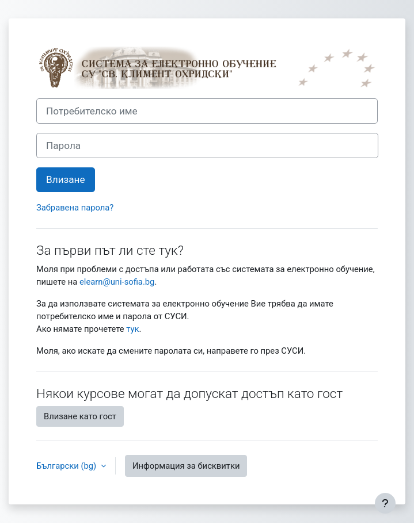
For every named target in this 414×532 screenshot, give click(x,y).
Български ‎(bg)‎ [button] (67, 466)
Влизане (66, 179)
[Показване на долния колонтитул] (385, 503)
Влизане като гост (80, 416)
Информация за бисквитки (186, 466)
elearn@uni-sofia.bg (117, 282)
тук (132, 329)
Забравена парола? (75, 208)
